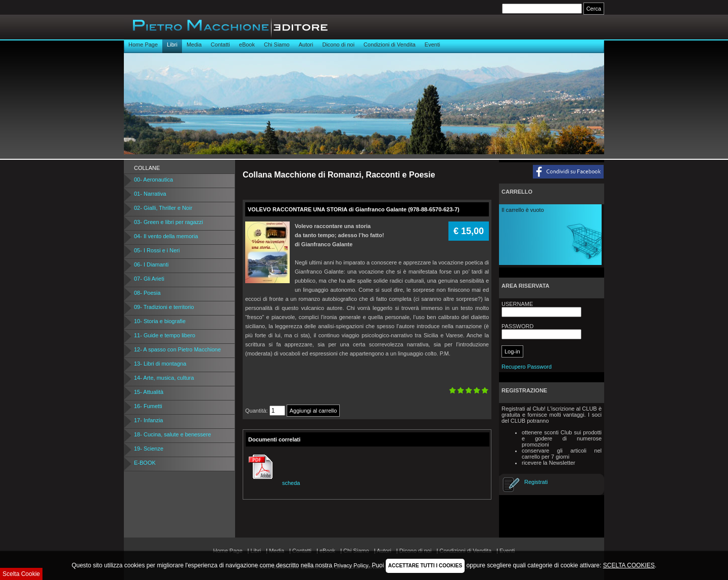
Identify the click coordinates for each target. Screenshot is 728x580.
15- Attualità (149, 392)
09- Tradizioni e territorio (164, 307)
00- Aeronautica (153, 180)
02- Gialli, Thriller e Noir (163, 208)
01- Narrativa (150, 194)
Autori (306, 44)
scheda (273, 483)
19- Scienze (149, 449)
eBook (247, 44)
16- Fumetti (148, 406)
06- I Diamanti (151, 264)
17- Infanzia (148, 420)
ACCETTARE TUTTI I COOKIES (425, 566)
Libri (172, 44)
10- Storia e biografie (160, 321)
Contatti (220, 44)
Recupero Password (527, 367)
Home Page (143, 44)
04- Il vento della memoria (166, 236)
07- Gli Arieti (149, 279)
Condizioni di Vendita (390, 44)
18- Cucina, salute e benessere (172, 434)
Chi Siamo (277, 44)
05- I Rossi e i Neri (157, 250)
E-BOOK (145, 463)
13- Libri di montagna (160, 364)
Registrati (536, 482)
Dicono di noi (338, 44)
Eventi (433, 44)
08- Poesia (147, 293)
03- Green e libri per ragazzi (168, 222)
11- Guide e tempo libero (165, 335)
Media (194, 44)
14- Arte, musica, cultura (164, 378)
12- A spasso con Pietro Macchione (177, 349)
